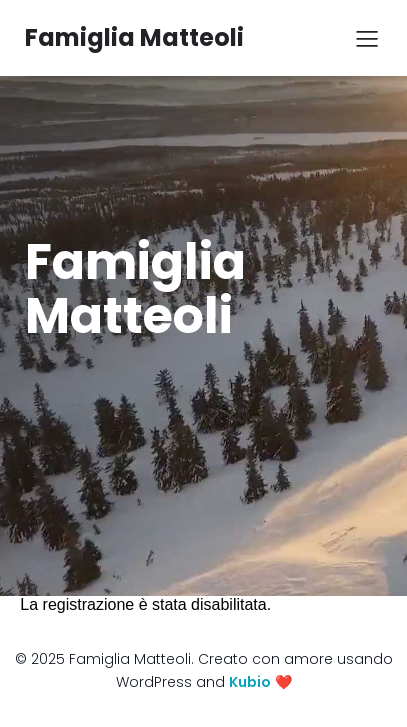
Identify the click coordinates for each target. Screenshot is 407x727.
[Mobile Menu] (367, 38)
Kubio (250, 682)
